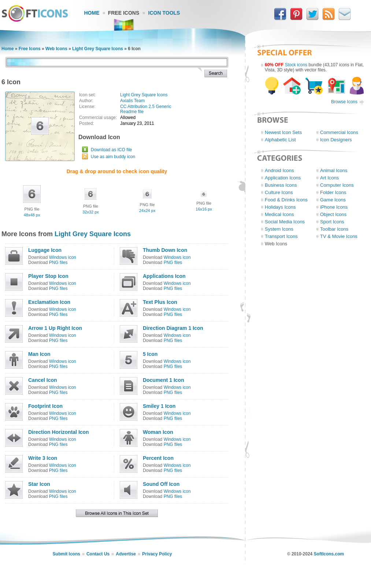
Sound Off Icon (161, 484)
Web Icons (56, 49)
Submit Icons (66, 554)
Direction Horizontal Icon (59, 432)
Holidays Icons (280, 207)
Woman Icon (158, 432)
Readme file (132, 112)
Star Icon (39, 484)
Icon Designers (336, 140)
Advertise (126, 554)
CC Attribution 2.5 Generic (146, 107)
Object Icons (333, 214)
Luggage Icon (45, 250)
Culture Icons (279, 192)
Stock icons (296, 65)
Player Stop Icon (48, 276)
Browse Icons (344, 102)
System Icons (279, 229)
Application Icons (283, 178)
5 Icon (150, 354)
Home (92, 13)
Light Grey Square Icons (98, 49)
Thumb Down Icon (165, 250)
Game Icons (333, 200)
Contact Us (98, 554)
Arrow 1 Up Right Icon (55, 328)
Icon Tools (164, 13)
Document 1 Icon (164, 380)
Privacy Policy (157, 554)
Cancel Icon (43, 380)
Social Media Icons (285, 222)
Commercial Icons (339, 132)
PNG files (58, 263)
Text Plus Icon (160, 302)
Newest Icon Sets (283, 132)
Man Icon (39, 354)
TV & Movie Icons (339, 236)
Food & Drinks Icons (286, 200)
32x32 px (91, 212)
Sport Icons (332, 222)
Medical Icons (279, 214)
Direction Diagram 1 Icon (173, 328)
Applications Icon (164, 276)
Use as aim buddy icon (113, 157)
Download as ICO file (112, 150)
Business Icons (281, 185)
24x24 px (147, 211)
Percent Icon (158, 458)
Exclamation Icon (49, 302)
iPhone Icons (334, 207)
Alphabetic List (280, 140)
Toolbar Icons (334, 229)
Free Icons (124, 13)
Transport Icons (281, 236)
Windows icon (63, 257)
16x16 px (204, 209)
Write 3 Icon (43, 458)
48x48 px (32, 215)
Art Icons (329, 178)
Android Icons (279, 170)
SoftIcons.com (329, 554)
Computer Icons (337, 185)
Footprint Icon (45, 406)
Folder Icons (333, 192)
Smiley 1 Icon (159, 406)
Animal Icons (334, 170)
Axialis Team (132, 101)
